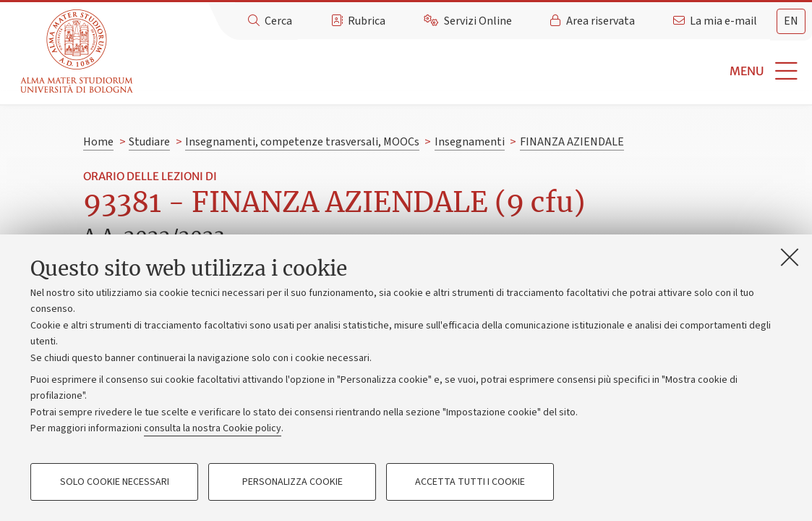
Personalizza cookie (292, 482)
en (791, 21)
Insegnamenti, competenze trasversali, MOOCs (302, 142)
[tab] (791, 21)
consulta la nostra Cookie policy (213, 428)
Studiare (149, 142)
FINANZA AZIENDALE (572, 142)
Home (98, 142)
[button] (475, 71)
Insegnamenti (470, 142)
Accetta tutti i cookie (470, 482)
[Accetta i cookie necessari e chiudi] (790, 257)
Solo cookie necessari (115, 482)
